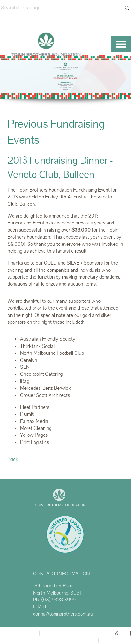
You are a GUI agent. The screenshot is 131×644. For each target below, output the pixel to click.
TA (124, 633)
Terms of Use (115, 640)
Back (13, 459)
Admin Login (23, 633)
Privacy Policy (80, 640)
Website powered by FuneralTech (77, 633)
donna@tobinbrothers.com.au (63, 614)
